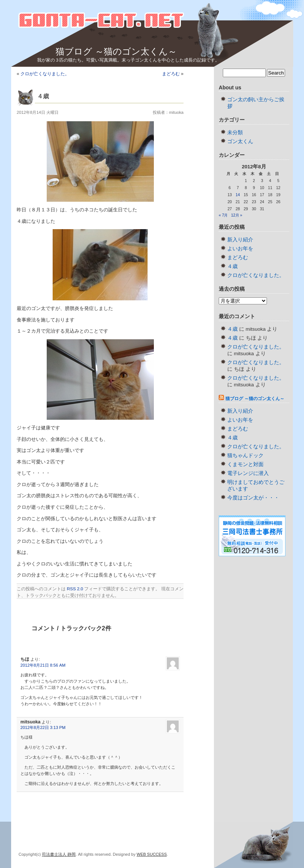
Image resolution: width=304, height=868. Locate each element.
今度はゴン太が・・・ (253, 498)
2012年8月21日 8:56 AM (43, 665)
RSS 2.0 (75, 589)
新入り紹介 (240, 240)
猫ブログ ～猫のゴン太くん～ (116, 51)
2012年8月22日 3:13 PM (43, 727)
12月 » (237, 215)
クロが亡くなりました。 (45, 74)
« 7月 (223, 215)
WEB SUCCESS (152, 854)
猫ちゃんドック (245, 456)
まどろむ (171, 74)
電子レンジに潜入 (248, 473)
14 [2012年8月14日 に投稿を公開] (238, 195)
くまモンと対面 (245, 464)
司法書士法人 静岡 (59, 854)
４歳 (232, 266)
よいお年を (240, 249)
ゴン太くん (240, 141)
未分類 (235, 133)
